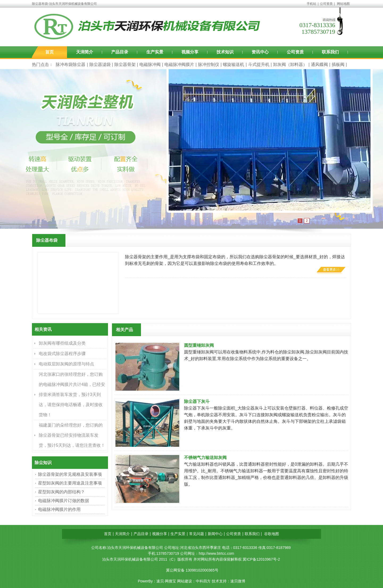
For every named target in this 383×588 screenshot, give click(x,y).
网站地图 (343, 4)
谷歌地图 (272, 534)
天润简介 (85, 52)
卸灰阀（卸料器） (290, 64)
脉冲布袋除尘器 (70, 64)
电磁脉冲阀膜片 (179, 64)
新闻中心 (215, 534)
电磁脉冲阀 (150, 64)
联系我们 (330, 52)
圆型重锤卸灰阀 (199, 345)
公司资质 (326, 4)
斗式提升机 (259, 64)
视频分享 (190, 52)
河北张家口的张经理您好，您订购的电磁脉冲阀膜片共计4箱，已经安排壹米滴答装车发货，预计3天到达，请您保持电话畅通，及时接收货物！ (72, 395)
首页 (49, 52)
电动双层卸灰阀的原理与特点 (66, 364)
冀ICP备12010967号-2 (261, 559)
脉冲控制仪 (209, 64)
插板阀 (338, 64)
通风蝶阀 (319, 64)
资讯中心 (260, 52)
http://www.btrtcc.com (216, 553)
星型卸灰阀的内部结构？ (61, 492)
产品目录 (120, 52)
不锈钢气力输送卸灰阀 (205, 458)
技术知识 (225, 52)
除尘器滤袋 (100, 64)
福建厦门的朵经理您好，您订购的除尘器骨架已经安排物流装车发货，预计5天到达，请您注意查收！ (72, 435)
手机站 (311, 4)
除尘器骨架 (125, 64)
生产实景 (155, 52)
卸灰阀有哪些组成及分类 (62, 343)
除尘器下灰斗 (197, 401)
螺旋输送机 (234, 64)
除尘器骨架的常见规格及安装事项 (70, 474)
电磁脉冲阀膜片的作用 (59, 509)
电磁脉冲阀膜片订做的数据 (64, 501)
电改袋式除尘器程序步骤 (62, 354)
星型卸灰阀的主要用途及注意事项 (70, 483)
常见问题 (197, 534)
